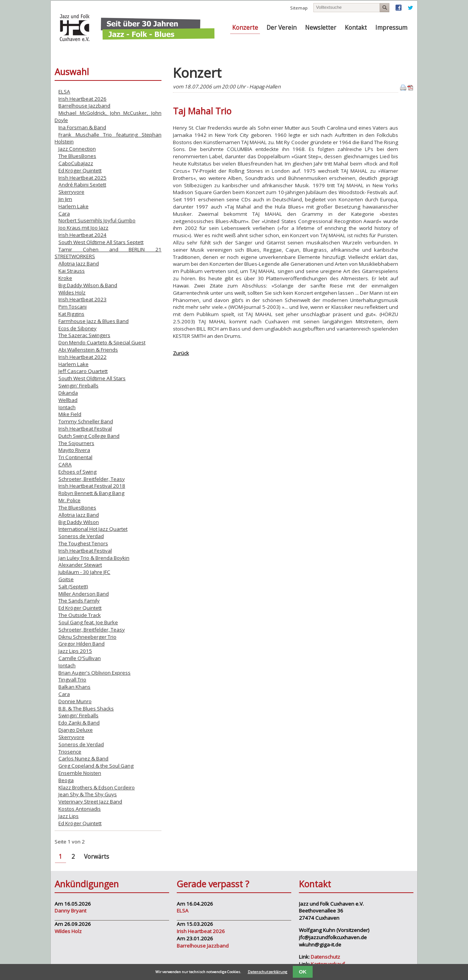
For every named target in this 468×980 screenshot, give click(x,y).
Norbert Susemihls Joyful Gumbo (97, 220)
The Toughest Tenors (83, 543)
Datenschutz (325, 957)
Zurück (181, 353)
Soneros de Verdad (81, 536)
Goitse (66, 579)
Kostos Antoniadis (80, 809)
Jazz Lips (69, 816)
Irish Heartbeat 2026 (82, 99)
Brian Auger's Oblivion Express (94, 673)
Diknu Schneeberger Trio (87, 637)
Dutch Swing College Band (89, 436)
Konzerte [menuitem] (245, 28)
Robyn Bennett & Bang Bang (91, 493)
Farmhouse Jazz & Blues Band (94, 321)
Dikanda (68, 393)
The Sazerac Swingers (84, 335)
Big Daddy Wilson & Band (88, 285)
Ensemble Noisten (80, 773)
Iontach (67, 407)
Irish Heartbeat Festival (85, 429)
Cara (64, 214)
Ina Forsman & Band (82, 127)
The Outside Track (80, 615)
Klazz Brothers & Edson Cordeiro (97, 787)
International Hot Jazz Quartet (93, 529)
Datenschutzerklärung (268, 972)
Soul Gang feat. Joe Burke (88, 622)
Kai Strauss (72, 271)
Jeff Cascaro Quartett (83, 371)
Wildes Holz (72, 292)
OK (303, 972)
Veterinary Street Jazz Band (90, 802)
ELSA (64, 92)
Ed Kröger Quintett (80, 170)
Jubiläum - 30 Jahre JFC (84, 572)
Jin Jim (65, 199)
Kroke (65, 278)
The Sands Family (79, 601)
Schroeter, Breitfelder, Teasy (92, 479)
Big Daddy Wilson (79, 522)
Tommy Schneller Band (86, 421)
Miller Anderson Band (84, 594)
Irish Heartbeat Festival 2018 (92, 486)
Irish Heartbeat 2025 (82, 178)
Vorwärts (97, 857)
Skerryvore (71, 192)
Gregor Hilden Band (81, 644)
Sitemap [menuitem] (299, 8)
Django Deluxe (76, 730)
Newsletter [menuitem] (321, 28)
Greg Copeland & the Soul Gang (96, 766)
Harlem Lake (73, 206)
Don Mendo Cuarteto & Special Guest (102, 342)
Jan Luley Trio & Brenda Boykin (94, 558)
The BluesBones (77, 156)
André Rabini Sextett (82, 185)
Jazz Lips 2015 (75, 651)
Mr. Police (69, 500)
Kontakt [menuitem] (356, 28)
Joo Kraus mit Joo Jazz (83, 228)
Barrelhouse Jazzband (84, 106)
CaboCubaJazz (76, 163)
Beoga (66, 780)
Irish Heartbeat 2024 (82, 235)
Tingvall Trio (72, 680)
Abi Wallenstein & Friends (88, 350)
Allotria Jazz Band (79, 263)
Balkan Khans (74, 687)
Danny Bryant (70, 911)
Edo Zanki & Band (79, 723)
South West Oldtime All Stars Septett (101, 242)
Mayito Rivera (74, 450)
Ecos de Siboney (77, 328)
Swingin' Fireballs (78, 386)
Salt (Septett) (73, 586)
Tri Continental (75, 457)
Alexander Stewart (80, 565)
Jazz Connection (77, 149)
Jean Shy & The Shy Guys (88, 794)
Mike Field (70, 414)
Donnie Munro (75, 701)
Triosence (70, 752)
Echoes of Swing (77, 472)
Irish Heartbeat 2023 (82, 299)
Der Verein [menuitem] (282, 28)
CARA (65, 464)
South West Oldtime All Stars (92, 378)
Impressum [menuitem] (391, 28)
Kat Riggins (71, 314)
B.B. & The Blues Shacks (86, 708)
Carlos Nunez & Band (83, 758)
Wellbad (68, 400)
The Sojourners (76, 443)
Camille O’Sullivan (80, 658)
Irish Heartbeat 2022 (82, 357)
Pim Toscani (73, 307)
